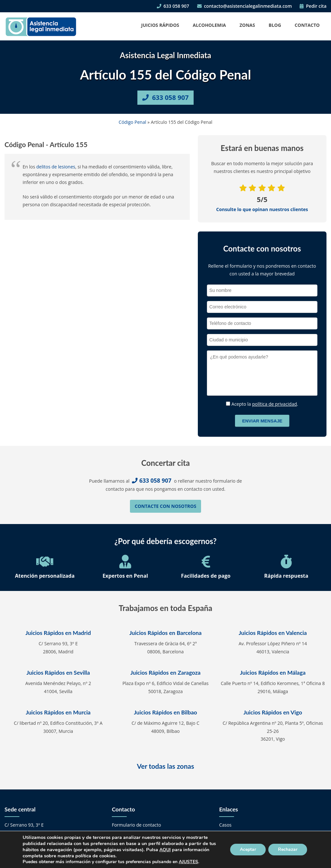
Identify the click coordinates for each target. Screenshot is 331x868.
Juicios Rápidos (160, 25)
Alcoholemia (209, 25)
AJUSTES (188, 862)
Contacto (307, 25)
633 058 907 (173, 6)
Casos (225, 825)
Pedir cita (313, 6)
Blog (275, 25)
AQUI (165, 850)
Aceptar (248, 849)
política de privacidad (275, 404)
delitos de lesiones (56, 167)
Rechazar (288, 849)
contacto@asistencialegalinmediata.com (245, 6)
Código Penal (132, 122)
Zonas (247, 25)
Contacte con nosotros (165, 506)
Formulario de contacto (136, 825)
